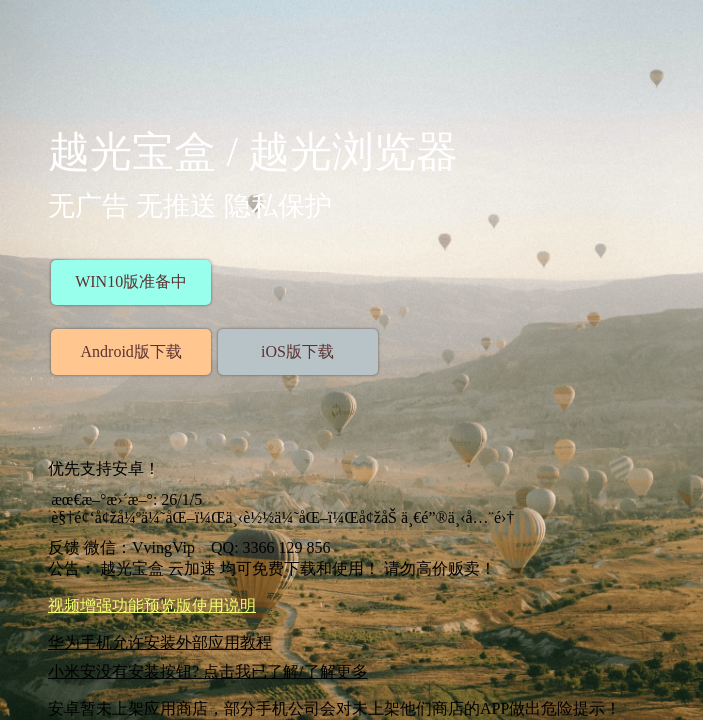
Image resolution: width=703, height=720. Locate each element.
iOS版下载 (297, 351)
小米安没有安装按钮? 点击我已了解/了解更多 (208, 671)
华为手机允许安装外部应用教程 (160, 642)
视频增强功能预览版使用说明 (152, 605)
